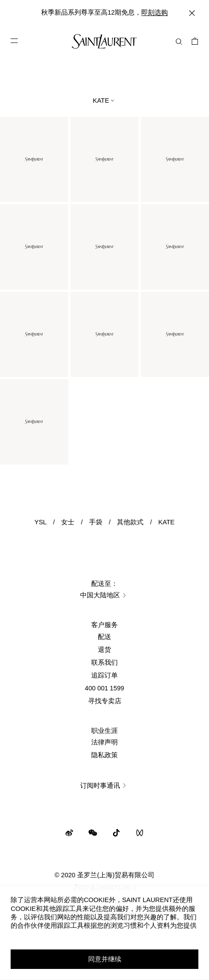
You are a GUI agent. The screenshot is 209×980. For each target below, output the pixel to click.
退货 (104, 650)
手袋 (96, 522)
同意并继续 (105, 959)
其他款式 (130, 522)
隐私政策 (104, 755)
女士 (68, 522)
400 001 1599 (105, 688)
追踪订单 (104, 675)
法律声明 (104, 742)
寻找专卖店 (105, 701)
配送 (104, 637)
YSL (41, 522)
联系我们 (104, 662)
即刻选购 (155, 12)
